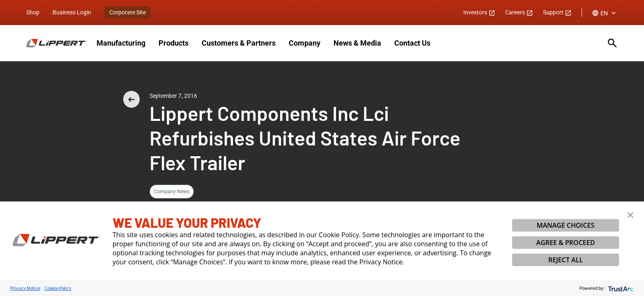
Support (557, 12)
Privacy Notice (25, 288)
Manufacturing (121, 43)
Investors (479, 12)
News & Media (357, 43)
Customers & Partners (239, 43)
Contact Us (412, 43)
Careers (519, 12)
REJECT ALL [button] (566, 260)
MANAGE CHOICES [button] (566, 225)
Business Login (72, 12)
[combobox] (605, 13)
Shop (33, 12)
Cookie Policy (58, 288)
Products (174, 43)
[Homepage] (56, 43)
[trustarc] (620, 288)
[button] (630, 215)
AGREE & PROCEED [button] (566, 243)
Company (305, 43)
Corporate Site (128, 12)
